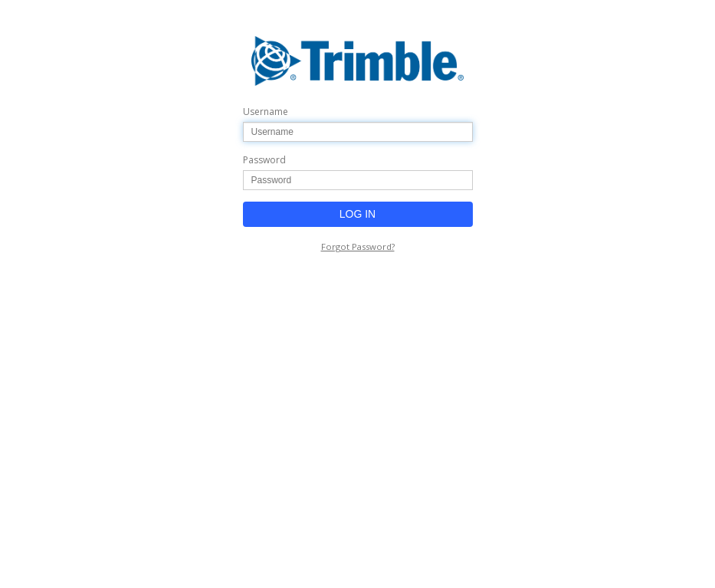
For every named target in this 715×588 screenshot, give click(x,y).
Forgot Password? (358, 246)
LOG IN (357, 214)
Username (266, 112)
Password (264, 160)
